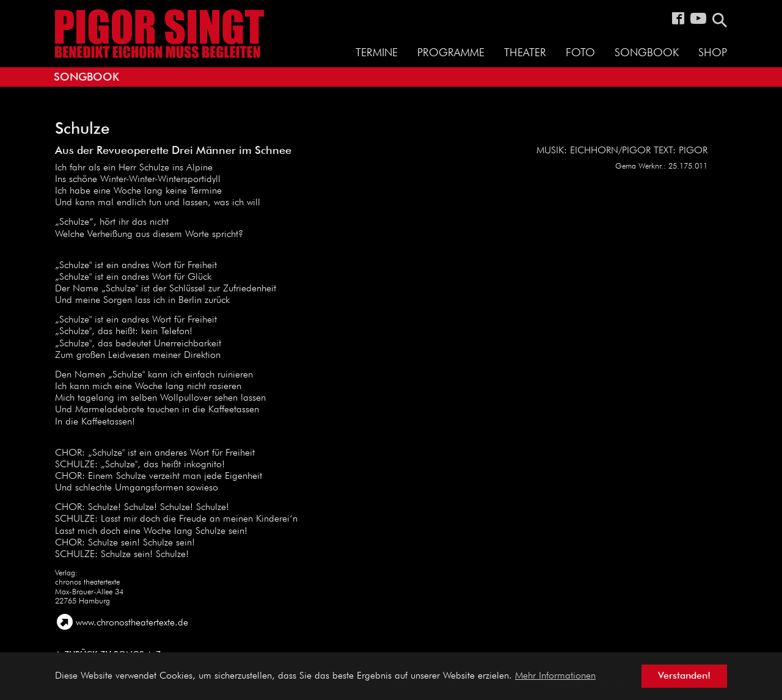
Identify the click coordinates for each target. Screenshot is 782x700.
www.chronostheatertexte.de (132, 623)
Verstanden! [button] (684, 676)
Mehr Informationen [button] (555, 676)
